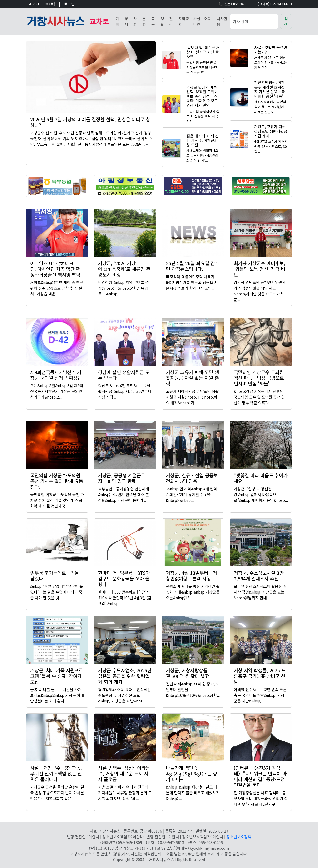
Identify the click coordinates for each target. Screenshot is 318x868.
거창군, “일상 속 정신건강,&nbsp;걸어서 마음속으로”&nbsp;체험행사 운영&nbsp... (261, 494)
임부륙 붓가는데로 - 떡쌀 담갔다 (55, 576)
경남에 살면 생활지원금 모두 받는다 (124, 375)
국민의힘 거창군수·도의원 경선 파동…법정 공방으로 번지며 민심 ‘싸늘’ (259, 378)
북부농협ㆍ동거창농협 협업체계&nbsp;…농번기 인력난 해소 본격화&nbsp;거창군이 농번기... (124, 494)
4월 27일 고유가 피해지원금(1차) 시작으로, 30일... (271, 146)
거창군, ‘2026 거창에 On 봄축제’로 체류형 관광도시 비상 (124, 269)
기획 (117, 21)
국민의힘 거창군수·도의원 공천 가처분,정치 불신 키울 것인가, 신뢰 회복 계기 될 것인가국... (57, 500)
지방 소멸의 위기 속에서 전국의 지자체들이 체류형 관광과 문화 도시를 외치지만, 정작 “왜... (125, 793)
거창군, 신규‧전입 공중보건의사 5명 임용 (192, 478)
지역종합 (184, 21)
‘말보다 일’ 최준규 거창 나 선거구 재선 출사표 (203, 52)
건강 (171, 21)
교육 (153, 21)
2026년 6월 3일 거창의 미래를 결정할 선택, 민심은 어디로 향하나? (90, 122)
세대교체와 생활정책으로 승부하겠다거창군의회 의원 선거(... (202, 156)
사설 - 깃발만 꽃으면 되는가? (271, 50)
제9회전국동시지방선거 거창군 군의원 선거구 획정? (56, 375)
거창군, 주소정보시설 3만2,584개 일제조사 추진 (259, 576)
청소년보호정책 (239, 837)
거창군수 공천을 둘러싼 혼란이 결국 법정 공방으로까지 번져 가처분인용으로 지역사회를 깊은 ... (57, 793)
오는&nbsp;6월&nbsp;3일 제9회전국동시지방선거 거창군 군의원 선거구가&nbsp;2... (57, 391)
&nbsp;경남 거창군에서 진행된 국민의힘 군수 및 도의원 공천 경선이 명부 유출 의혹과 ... (259, 397)
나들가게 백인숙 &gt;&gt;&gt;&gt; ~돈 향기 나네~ (191, 773)
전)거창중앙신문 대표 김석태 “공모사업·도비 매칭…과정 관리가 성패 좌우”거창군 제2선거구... (261, 798)
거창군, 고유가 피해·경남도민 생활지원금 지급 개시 (271, 131)
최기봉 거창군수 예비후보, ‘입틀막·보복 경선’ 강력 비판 (259, 269)
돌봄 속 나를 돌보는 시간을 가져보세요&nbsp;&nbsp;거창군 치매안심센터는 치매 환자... (57, 695)
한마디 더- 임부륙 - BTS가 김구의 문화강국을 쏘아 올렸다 (124, 578)
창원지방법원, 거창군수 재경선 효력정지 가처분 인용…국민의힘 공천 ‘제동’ (270, 89)
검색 (286, 21)
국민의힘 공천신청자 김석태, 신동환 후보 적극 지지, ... (203, 116)
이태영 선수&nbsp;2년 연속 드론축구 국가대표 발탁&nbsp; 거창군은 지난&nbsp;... (260, 695)
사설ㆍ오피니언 (202, 21)
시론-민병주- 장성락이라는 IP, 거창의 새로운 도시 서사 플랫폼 (124, 773)
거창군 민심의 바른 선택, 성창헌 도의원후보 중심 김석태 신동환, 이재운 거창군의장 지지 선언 (202, 96)
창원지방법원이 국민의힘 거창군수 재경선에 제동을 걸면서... (270, 107)
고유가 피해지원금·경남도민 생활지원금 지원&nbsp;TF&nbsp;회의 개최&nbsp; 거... (192, 397)
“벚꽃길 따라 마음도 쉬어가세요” (261, 478)
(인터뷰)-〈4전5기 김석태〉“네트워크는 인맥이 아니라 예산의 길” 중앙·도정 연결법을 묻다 (260, 776)
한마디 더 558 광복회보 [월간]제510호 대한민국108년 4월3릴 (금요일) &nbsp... (125, 598)
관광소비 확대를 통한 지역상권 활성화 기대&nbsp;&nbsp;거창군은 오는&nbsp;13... (193, 592)
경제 (126, 21)
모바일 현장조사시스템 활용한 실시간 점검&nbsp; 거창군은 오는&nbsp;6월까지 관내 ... (260, 592)
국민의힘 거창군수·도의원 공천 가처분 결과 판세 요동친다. (57, 481)
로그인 (69, 4)
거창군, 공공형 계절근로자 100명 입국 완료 (122, 478)
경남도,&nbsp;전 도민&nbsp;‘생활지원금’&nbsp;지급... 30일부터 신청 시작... (125, 391)
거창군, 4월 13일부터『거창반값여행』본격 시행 (191, 576)
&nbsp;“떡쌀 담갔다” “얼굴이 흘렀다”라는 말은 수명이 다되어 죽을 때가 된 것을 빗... (57, 592)
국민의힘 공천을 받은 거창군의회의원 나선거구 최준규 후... (202, 67)
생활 (162, 21)
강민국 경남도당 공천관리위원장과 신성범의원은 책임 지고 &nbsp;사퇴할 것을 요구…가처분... (260, 291)
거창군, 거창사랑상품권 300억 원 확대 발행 (188, 673)
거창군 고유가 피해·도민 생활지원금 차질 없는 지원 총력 (192, 378)
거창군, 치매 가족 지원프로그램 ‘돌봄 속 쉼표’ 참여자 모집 (57, 676)
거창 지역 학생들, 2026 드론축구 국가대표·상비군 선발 (260, 676)
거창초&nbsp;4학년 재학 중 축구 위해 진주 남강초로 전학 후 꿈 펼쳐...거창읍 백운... (57, 288)
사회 (135, 21)
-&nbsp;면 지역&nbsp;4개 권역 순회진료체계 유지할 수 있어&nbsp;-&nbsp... (191, 494)
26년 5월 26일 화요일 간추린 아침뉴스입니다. (192, 266)
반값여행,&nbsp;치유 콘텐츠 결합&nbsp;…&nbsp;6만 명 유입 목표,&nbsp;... (123, 288)
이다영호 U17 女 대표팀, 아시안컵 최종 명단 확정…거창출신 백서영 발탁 (55, 269)
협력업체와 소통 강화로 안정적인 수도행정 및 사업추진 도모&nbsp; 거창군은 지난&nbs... (124, 695)
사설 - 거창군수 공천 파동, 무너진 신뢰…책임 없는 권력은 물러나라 (56, 773)
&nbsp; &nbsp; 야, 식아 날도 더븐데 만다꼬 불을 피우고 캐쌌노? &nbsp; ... (192, 793)
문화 (144, 21)
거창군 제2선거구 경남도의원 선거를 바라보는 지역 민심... (271, 63)
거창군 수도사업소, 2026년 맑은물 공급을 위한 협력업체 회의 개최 (125, 676)
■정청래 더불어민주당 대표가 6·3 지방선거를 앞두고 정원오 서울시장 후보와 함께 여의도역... (192, 282)
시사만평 (222, 21)
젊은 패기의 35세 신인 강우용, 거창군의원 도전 (202, 140)
